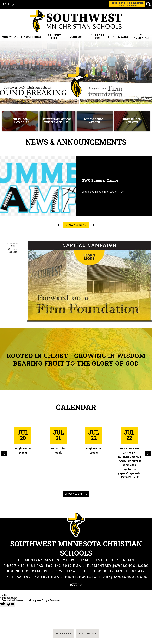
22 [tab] (129, 102)
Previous (58, 225)
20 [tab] (118, 102)
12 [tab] (76, 102)
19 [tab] (113, 102)
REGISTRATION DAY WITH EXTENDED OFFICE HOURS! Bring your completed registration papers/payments (129, 461)
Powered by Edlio (76, 585)
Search (148, 5)
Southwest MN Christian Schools (13, 248)
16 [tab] (97, 102)
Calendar (76, 407)
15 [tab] (92, 102)
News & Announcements (76, 142)
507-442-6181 (23, 566)
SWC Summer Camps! (101, 180)
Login (9, 4)
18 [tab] (108, 102)
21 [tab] (123, 102)
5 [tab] (39, 102)
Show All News (76, 225)
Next (94, 225)
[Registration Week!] (23, 441)
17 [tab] (102, 102)
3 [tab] (29, 102)
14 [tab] (87, 102)
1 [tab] (18, 102)
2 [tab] (23, 102)
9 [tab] (60, 102)
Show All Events (76, 494)
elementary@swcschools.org (117, 566)
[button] (11, 37)
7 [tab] (50, 102)
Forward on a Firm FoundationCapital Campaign (127, 4)
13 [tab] (81, 102)
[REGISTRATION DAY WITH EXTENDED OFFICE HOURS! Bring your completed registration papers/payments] (129, 453)
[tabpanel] (76, 65)
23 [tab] (134, 102)
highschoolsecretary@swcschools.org (106, 577)
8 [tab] (55, 102)
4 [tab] (34, 102)
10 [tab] (65, 102)
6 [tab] (44, 102)
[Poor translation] (11, 604)
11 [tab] (71, 102)
